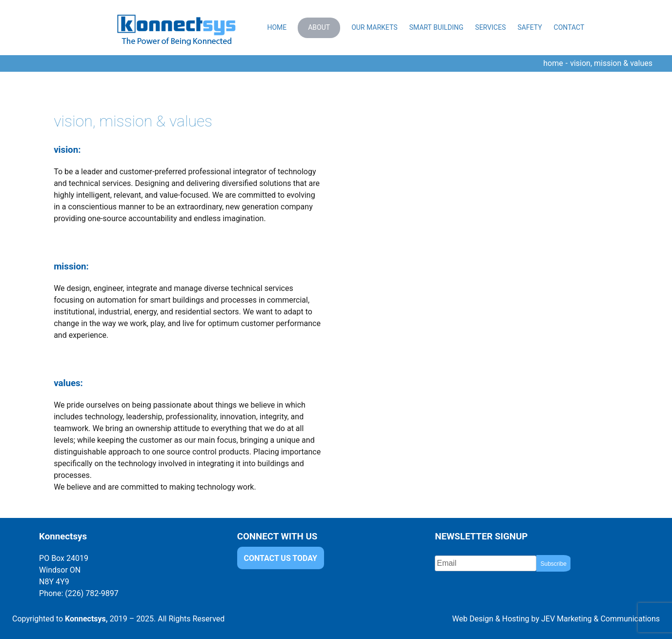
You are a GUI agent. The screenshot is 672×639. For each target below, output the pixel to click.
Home (277, 27)
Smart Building (436, 27)
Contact (569, 27)
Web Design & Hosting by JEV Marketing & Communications (556, 619)
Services (491, 27)
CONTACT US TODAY (280, 558)
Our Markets (374, 27)
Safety (529, 27)
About (319, 27)
